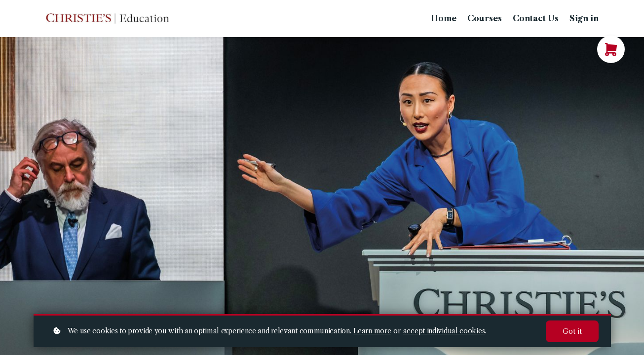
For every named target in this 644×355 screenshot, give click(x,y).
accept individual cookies (444, 331)
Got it (572, 331)
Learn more (372, 331)
